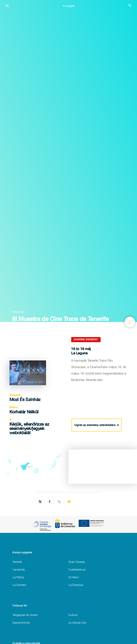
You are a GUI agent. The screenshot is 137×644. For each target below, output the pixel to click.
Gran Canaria (77, 562)
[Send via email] (69, 502)
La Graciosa (76, 585)
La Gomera (19, 585)
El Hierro (74, 577)
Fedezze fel (20, 605)
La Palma (18, 577)
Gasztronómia (21, 622)
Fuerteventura (77, 569)
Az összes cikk (77, 622)
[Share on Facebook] (50, 502)
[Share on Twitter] (40, 502)
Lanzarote (19, 569)
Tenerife (17, 562)
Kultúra (73, 615)
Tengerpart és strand (25, 615)
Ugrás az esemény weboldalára (97, 425)
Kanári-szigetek (22, 552)
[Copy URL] (59, 502)
